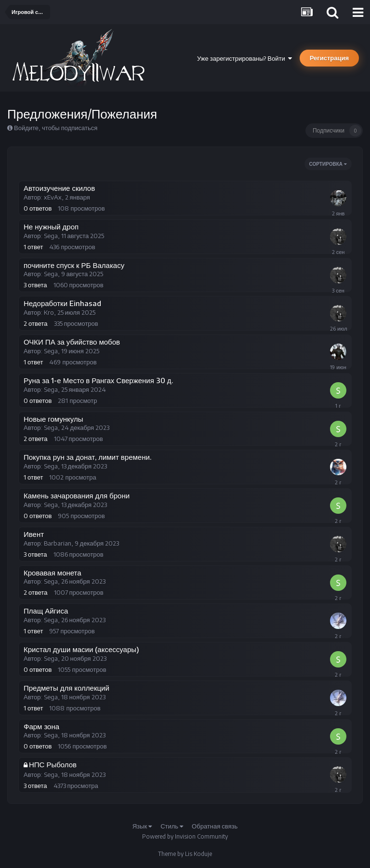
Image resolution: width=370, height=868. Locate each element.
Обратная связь (215, 826)
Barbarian (58, 543)
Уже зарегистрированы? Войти (244, 58)
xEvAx (53, 197)
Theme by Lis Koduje (185, 854)
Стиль (172, 826)
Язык (142, 826)
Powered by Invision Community (185, 836)
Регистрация (329, 58)
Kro (49, 312)
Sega (51, 236)
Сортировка (328, 164)
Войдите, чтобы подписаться (56, 128)
